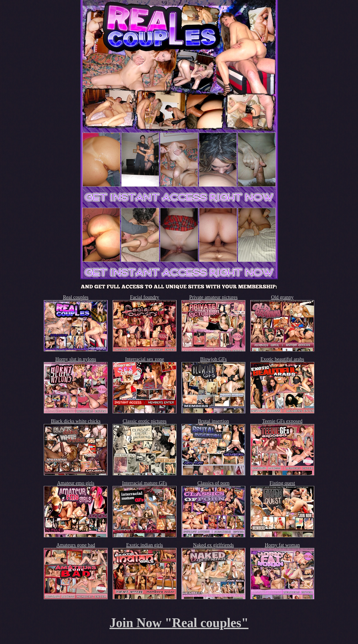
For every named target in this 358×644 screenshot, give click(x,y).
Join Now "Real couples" (179, 623)
